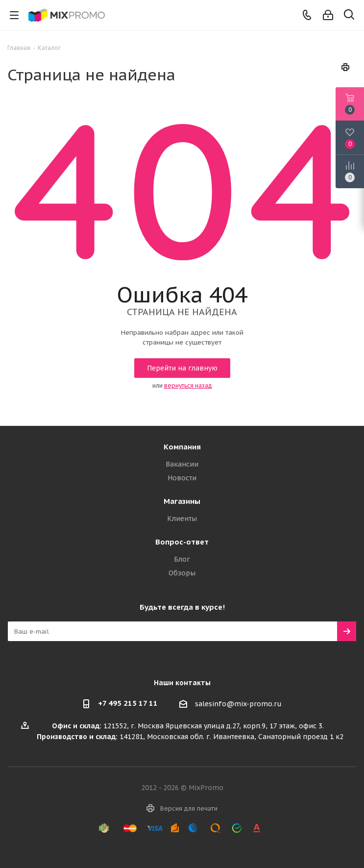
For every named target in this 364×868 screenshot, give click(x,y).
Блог (182, 559)
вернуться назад (188, 385)
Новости (182, 478)
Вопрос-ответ (182, 542)
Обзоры (182, 573)
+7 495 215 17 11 (128, 703)
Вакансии (182, 464)
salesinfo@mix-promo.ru (238, 704)
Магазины (182, 501)
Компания (182, 447)
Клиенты (182, 519)
